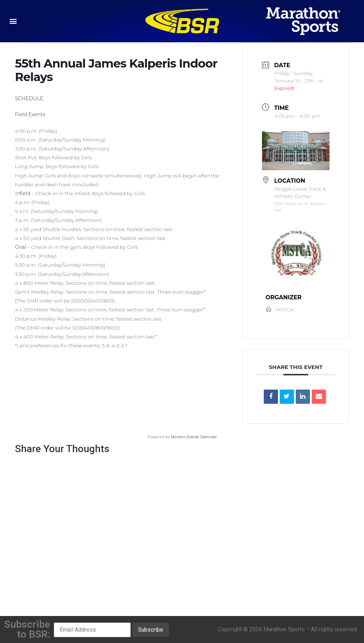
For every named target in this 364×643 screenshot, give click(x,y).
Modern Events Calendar (194, 437)
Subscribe (151, 630)
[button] (13, 21)
